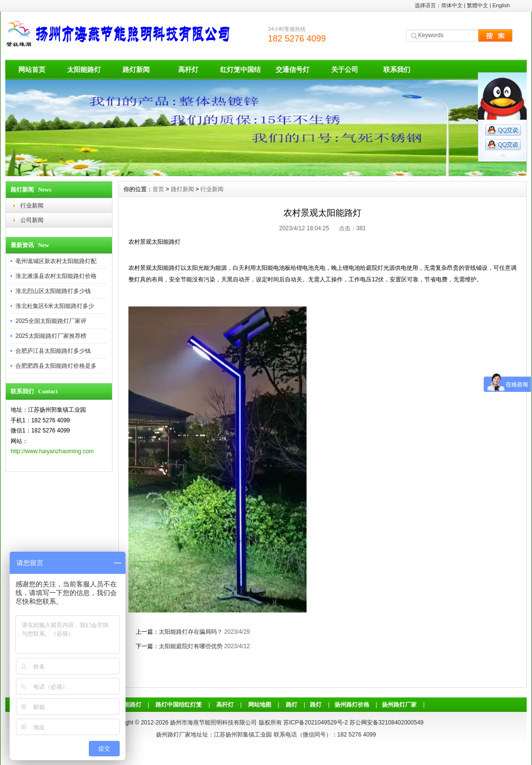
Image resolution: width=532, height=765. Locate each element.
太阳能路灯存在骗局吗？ (191, 632)
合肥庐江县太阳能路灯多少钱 (53, 351)
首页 (158, 189)
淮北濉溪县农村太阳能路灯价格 (56, 276)
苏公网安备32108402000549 (386, 723)
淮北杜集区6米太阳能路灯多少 (55, 306)
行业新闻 (32, 206)
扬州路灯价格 (352, 705)
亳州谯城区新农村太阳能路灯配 (56, 261)
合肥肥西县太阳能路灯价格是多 (56, 366)
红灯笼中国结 (240, 70)
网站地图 (260, 705)
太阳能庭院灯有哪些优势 (191, 646)
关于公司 (345, 70)
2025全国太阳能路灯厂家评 (51, 321)
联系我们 (397, 70)
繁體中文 (477, 5)
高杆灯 (188, 70)
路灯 (292, 705)
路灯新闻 (136, 70)
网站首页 (32, 70)
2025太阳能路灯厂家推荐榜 (51, 336)
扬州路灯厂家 (399, 705)
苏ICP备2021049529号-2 (315, 723)
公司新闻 (32, 220)
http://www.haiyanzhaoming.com (52, 451)
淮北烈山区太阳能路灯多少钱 (53, 291)
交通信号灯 (293, 70)
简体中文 (452, 5)
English (501, 5)
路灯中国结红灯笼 (179, 705)
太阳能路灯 (84, 70)
